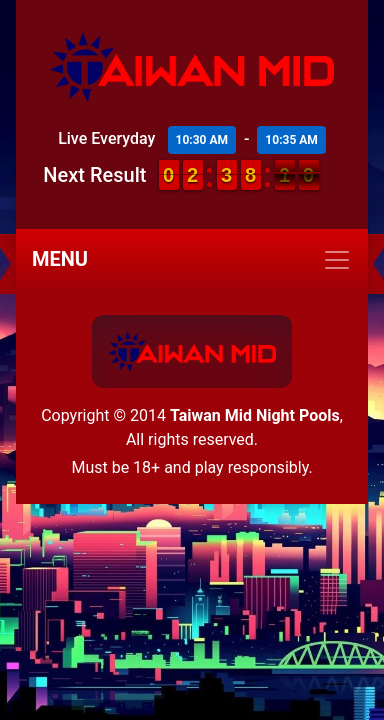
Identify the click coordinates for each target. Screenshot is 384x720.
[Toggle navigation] (192, 260)
